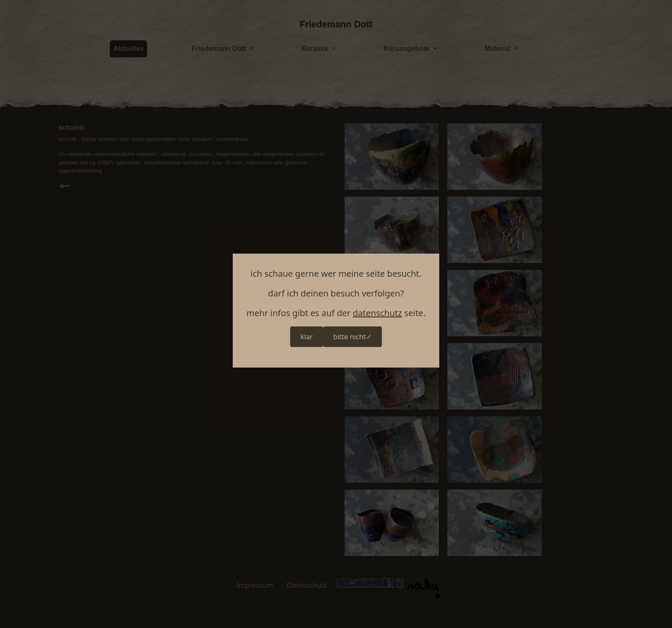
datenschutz (377, 313)
